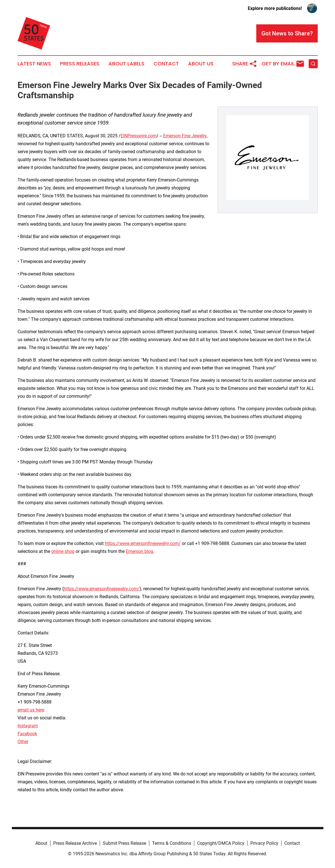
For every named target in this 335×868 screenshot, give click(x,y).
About (41, 843)
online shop (63, 551)
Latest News (34, 64)
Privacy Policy (264, 843)
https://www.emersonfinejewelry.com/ (143, 543)
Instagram (28, 726)
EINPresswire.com (139, 136)
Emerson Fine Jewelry (185, 136)
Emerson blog (139, 551)
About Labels (126, 64)
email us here (31, 710)
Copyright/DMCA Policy (221, 843)
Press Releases (80, 64)
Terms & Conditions (172, 843)
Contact (166, 64)
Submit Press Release (124, 843)
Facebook (27, 734)
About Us (201, 64)
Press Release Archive (75, 843)
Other (23, 742)
